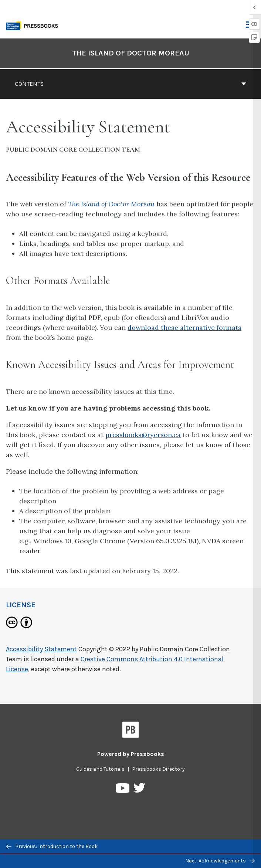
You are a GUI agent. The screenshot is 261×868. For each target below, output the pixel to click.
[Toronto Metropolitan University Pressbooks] (34, 25)
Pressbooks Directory (158, 769)
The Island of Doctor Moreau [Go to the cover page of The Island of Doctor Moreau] (131, 53)
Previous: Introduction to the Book (52, 846)
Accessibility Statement (41, 649)
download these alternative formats (184, 327)
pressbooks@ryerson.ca (143, 435)
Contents (130, 84)
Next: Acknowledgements (220, 861)
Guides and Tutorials (100, 769)
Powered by (131, 754)
